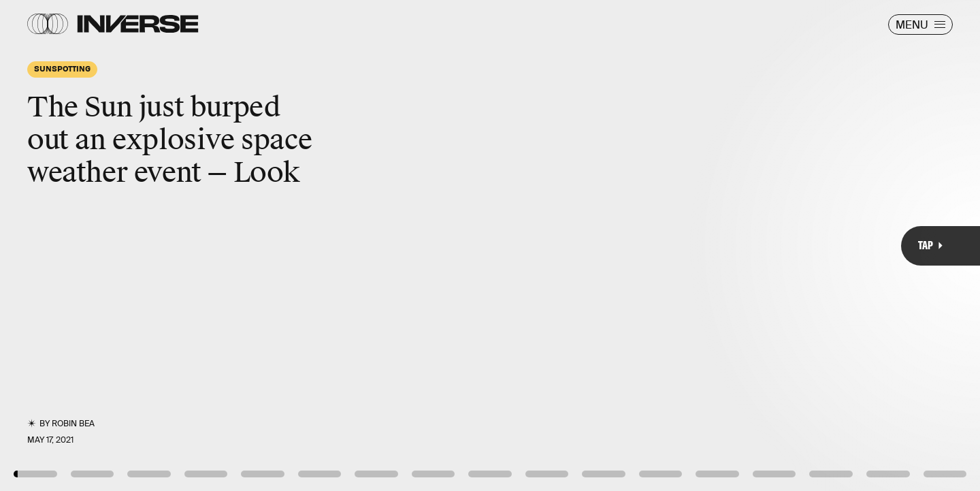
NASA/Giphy (935, 449)
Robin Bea (73, 424)
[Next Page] (652, 245)
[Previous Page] (162, 245)
